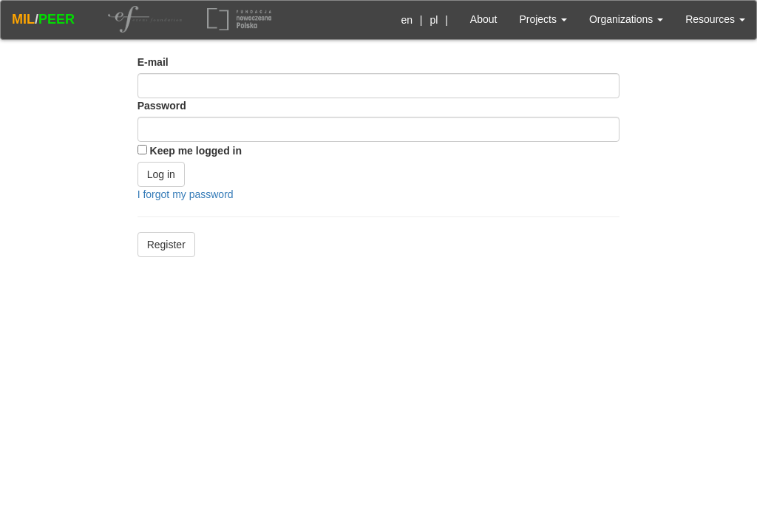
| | (422, 20)
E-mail (153, 62)
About (484, 19)
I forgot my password (186, 194)
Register (166, 245)
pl (434, 20)
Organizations (626, 19)
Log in (161, 174)
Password (162, 106)
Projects (543, 19)
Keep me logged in (196, 151)
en (407, 20)
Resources (715, 19)
